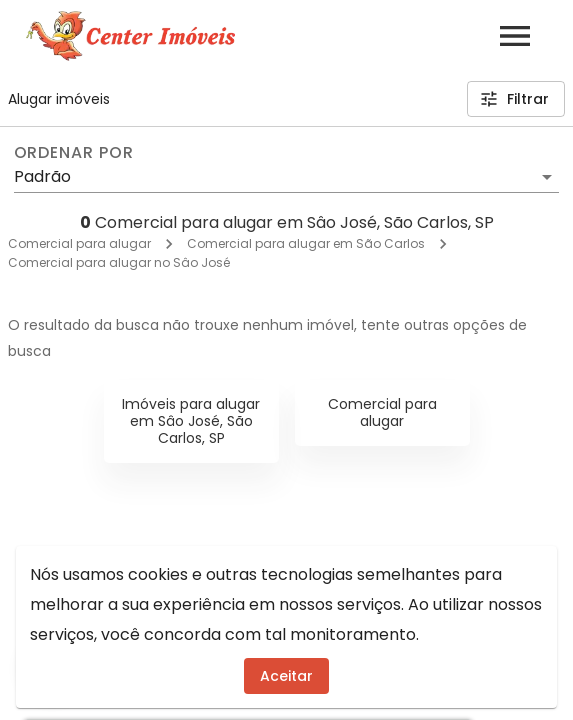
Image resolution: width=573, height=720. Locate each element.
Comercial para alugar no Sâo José (119, 262)
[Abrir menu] (515, 36)
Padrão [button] (42, 176)
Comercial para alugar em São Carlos (306, 243)
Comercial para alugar (79, 243)
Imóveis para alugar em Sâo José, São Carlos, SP (191, 421)
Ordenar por (74, 153)
